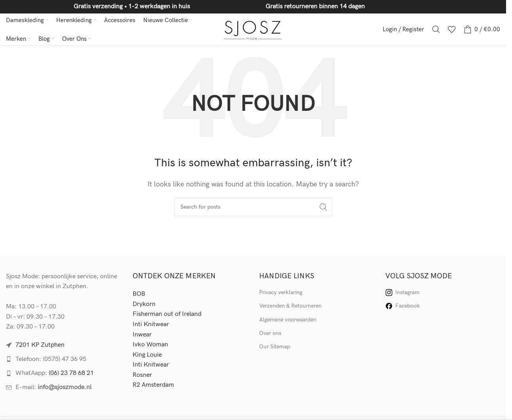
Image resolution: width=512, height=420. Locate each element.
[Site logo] (253, 29)
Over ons (270, 333)
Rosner (142, 375)
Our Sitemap (275, 347)
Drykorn (144, 304)
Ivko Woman (150, 345)
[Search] (436, 29)
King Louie (147, 355)
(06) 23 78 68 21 (71, 373)
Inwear (142, 335)
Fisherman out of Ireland (167, 314)
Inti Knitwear (151, 324)
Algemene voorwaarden (288, 320)
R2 (137, 385)
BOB (139, 294)
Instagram (402, 293)
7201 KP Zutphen (40, 345)
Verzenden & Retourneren (290, 306)
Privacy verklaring (281, 292)
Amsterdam (158, 385)
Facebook (403, 306)
